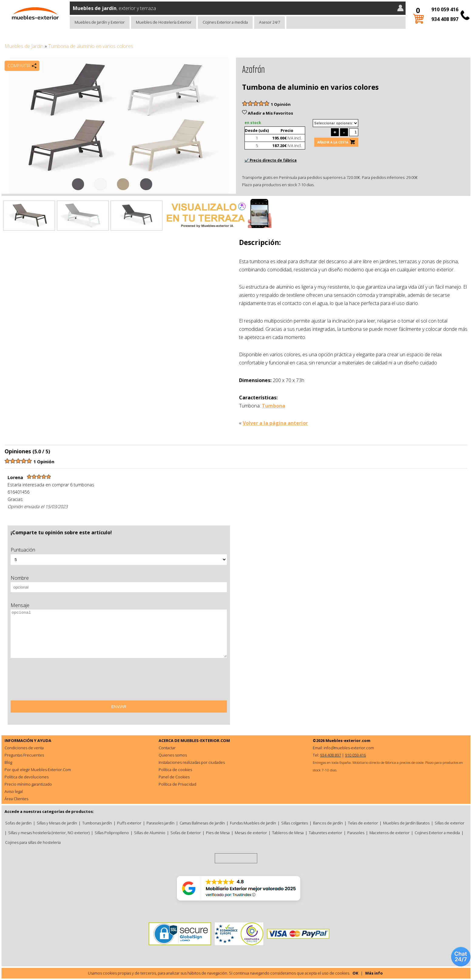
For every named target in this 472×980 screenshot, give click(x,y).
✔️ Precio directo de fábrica (271, 160)
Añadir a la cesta (333, 142)
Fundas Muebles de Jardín (253, 823)
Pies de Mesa (218, 833)
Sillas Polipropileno (112, 833)
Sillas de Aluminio (150, 833)
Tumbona (273, 406)
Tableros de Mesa (288, 833)
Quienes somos (173, 755)
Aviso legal (14, 791)
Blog (8, 762)
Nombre (20, 578)
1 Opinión (281, 104)
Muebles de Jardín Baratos (406, 823)
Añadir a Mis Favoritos (268, 113)
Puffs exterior (129, 823)
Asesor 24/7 (270, 22)
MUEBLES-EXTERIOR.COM (205, 740)
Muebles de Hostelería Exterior (164, 22)
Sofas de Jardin (18, 823)
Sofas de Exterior (186, 833)
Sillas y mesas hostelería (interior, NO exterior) (49, 833)
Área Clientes (16, 799)
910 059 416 (445, 9)
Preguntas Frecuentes (24, 755)
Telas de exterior (363, 823)
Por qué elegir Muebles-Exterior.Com (38, 770)
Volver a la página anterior (275, 423)
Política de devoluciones (27, 777)
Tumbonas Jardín (97, 823)
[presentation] (57, 681)
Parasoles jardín (160, 823)
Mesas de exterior (251, 833)
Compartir (19, 66)
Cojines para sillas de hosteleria (33, 842)
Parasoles (356, 833)
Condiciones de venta (24, 748)
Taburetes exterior (325, 833)
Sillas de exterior (450, 823)
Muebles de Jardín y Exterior (100, 22)
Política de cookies (175, 770)
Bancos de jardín (328, 823)
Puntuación (23, 550)
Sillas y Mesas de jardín (57, 823)
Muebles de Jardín (24, 46)
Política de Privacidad (177, 784)
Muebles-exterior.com (348, 740)
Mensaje (20, 605)
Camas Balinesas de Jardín (202, 823)
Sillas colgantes (295, 823)
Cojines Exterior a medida (225, 22)
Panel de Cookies (174, 777)
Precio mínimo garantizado (28, 784)
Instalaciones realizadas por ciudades (192, 762)
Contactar (167, 748)
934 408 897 (445, 19)
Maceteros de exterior (389, 833)
